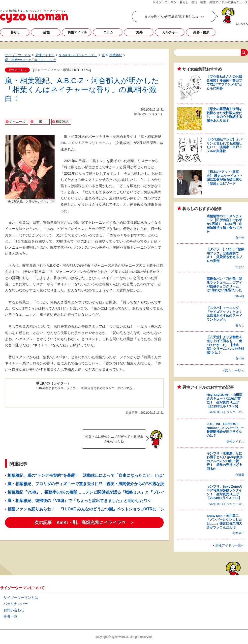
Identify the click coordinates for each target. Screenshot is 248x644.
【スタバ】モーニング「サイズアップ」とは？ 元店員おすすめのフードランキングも (226, 314)
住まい (240, 267)
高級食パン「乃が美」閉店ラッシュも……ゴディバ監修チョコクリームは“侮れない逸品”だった (224, 285)
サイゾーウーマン (34, 16)
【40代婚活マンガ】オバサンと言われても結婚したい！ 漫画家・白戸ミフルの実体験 (224, 145)
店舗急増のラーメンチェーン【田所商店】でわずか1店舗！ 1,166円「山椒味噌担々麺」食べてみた (224, 224)
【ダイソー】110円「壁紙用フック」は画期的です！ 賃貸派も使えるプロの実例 (225, 255)
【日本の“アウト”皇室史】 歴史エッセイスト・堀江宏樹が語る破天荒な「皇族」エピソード (225, 178)
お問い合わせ (14, 610)
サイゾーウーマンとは (21, 597)
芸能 (46, 32)
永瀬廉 (240, 475)
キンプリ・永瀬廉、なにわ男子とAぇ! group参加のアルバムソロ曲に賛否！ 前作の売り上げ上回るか (225, 461)
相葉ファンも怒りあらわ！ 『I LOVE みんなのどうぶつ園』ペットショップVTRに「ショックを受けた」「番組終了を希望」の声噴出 (128, 509)
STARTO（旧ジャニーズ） (227, 412)
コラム (108, 32)
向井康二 (238, 533)
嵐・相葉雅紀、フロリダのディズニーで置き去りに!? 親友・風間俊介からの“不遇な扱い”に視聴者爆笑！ (103, 484)
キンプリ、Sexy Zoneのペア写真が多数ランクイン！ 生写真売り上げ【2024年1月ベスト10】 (224, 492)
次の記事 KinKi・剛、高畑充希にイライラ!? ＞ (84, 523)
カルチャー (170, 32)
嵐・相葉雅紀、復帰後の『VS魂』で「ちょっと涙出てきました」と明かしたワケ (79, 501)
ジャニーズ (17, 122)
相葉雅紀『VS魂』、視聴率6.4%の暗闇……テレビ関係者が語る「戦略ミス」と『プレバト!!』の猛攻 (97, 492)
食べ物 (240, 238)
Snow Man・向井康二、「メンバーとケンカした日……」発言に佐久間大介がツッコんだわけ (224, 522)
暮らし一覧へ (235, 371)
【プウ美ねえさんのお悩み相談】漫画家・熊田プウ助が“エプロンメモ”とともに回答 (224, 82)
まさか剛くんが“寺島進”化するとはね (171, 16)
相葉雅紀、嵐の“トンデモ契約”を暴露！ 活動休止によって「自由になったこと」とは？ (87, 475)
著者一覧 (10, 616)
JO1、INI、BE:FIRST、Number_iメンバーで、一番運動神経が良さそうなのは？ (225, 430)
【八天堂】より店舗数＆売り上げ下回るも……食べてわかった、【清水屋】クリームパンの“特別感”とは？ (225, 345)
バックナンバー (16, 604)
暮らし (15, 32)
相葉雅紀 (62, 122)
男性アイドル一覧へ (230, 545)
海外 (139, 32)
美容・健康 (201, 32)
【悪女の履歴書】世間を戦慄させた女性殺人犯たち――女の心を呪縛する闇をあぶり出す (224, 115)
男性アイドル (77, 32)
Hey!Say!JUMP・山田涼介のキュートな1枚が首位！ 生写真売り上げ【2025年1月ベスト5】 (224, 401)
